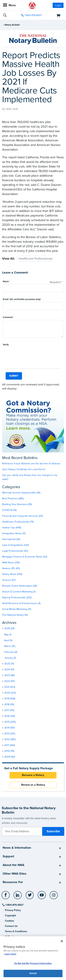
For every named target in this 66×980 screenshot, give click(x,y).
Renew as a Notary (33, 785)
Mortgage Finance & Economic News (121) (25, 557)
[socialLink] (6, 897)
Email (22, 299)
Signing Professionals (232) (17, 597)
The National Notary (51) (15, 615)
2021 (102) (10, 687)
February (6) (11, 652)
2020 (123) (10, 693)
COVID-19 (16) (9, 510)
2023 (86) (9, 675)
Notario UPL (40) (11, 568)
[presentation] (30, 354)
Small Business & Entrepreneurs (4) (21, 603)
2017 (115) (9, 710)
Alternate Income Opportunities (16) (21, 493)
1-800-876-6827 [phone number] (33, 15)
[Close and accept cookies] (62, 941)
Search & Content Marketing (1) (19, 592)
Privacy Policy (13, 910)
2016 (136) (10, 716)
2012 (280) (10, 739)
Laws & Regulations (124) (15, 545)
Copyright (10, 915)
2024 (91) (9, 669)
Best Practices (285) (13, 498)
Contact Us (11, 926)
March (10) (10, 646)
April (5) (8, 640)
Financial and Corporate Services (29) (22, 516)
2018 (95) (9, 704)
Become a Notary (33, 775)
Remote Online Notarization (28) (19, 586)
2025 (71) (9, 664)
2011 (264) (10, 745)
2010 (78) (9, 751)
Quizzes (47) (9, 580)
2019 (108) (10, 699)
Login (58, 5)
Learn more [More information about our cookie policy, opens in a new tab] (10, 954)
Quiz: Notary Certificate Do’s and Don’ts (24, 469)
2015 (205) (10, 722)
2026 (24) (9, 628)
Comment (8, 317)
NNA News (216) (11, 563)
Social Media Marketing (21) (17, 609)
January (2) (10, 658)
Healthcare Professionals (35, 259)
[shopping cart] (54, 15)
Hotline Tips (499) (12, 528)
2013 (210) (10, 734)
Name (6, 281)
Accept (33, 973)
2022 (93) (9, 681)
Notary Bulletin (12, 25)
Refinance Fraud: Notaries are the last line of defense (31, 464)
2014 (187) (10, 728)
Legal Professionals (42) (15, 551)
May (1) (8, 635)
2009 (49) (10, 757)
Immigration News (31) (14, 533)
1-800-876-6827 (14, 905)
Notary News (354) (12, 574)
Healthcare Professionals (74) (18, 522)
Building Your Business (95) (17, 504)
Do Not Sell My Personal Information (33, 963)
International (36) (11, 539)
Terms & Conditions (16, 931)
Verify (6, 345)
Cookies (10, 921)
